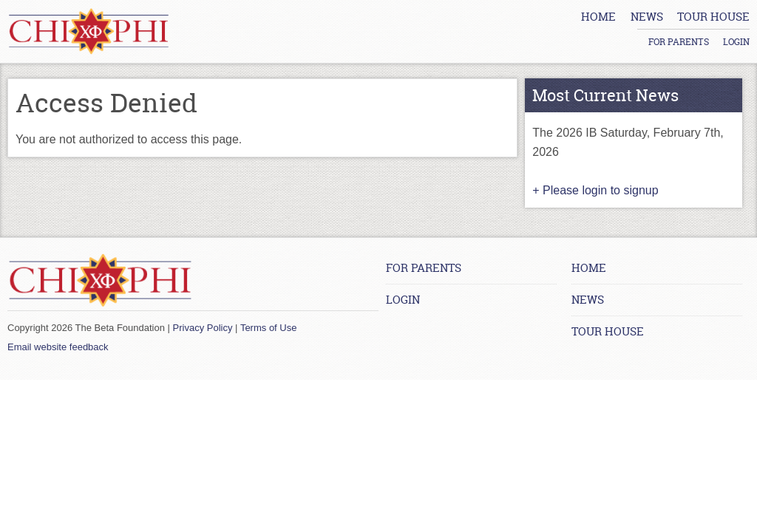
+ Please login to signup (595, 190)
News (588, 300)
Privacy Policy (203, 328)
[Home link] (89, 31)
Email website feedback (58, 347)
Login (736, 23)
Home (589, 268)
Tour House (608, 331)
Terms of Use (269, 328)
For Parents (679, 23)
